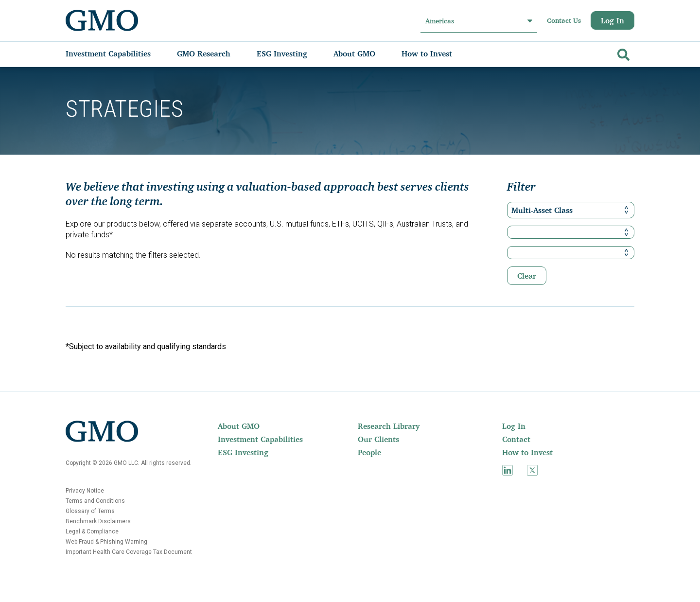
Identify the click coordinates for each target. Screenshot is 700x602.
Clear (527, 276)
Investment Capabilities (260, 439)
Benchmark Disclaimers (98, 521)
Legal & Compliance (92, 531)
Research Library (389, 426)
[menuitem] (118, 53)
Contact (516, 439)
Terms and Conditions (95, 501)
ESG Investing (243, 452)
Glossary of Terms (90, 511)
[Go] (622, 53)
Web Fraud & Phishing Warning (106, 542)
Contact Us (564, 20)
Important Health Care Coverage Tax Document (129, 552)
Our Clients (378, 439)
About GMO (239, 426)
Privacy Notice (85, 491)
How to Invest (527, 452)
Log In (612, 20)
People (369, 452)
